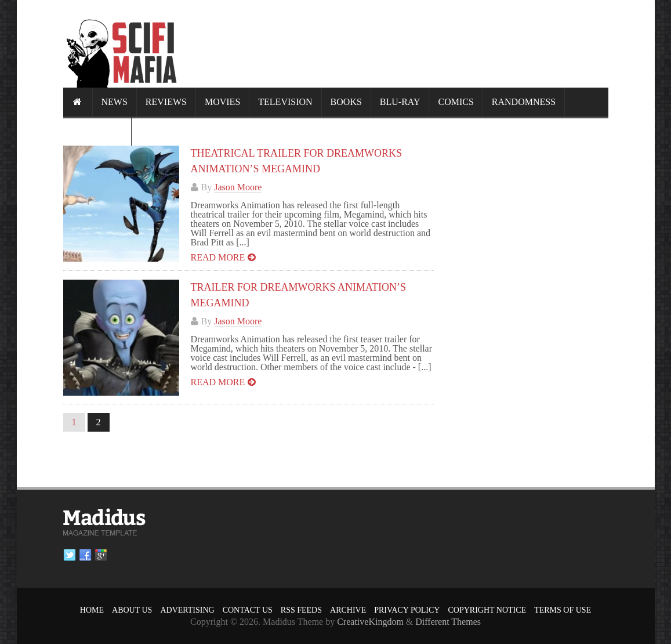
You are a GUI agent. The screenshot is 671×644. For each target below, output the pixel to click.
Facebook (85, 555)
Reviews (166, 102)
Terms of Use (563, 610)
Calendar (97, 131)
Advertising (187, 610)
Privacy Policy (407, 610)
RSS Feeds (301, 610)
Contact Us (248, 610)
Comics (456, 102)
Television (285, 102)
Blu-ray (400, 102)
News (115, 102)
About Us (132, 610)
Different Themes (448, 622)
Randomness (524, 102)
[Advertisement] (397, 44)
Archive (348, 610)
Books (346, 102)
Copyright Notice (487, 610)
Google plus (101, 555)
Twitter (70, 555)
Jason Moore (238, 187)
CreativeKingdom (370, 622)
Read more (218, 257)
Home (92, 610)
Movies (222, 102)
